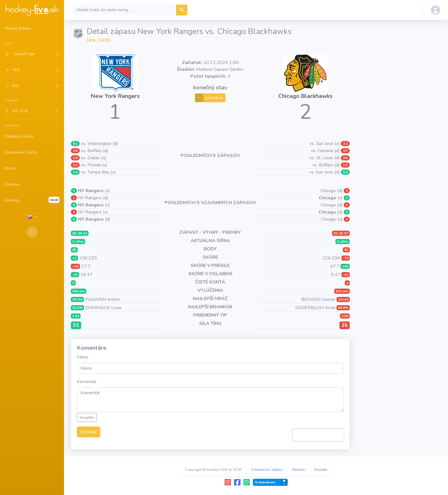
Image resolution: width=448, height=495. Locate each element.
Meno (83, 357)
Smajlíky (87, 417)
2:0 (75, 158)
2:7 (345, 151)
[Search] (125, 10)
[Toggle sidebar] (32, 232)
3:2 (75, 165)
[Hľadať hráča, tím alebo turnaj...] (182, 10)
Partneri (299, 470)
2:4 (75, 172)
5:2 (345, 172)
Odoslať (89, 432)
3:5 (75, 151)
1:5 (345, 165)
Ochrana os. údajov (267, 470)
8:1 (75, 144)
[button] (32, 54)
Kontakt (321, 470)
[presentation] (318, 435)
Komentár (87, 382)
